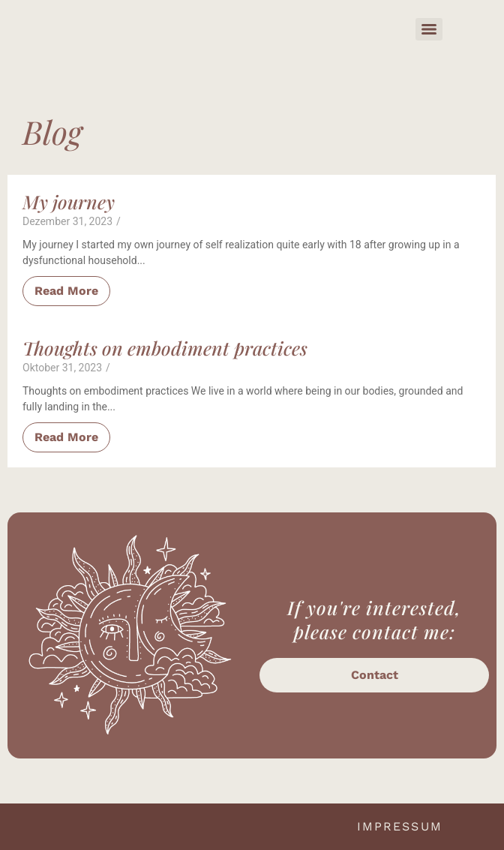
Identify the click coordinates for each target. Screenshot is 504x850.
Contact (375, 675)
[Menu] (429, 29)
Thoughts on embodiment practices (165, 348)
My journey (69, 202)
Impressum (400, 826)
